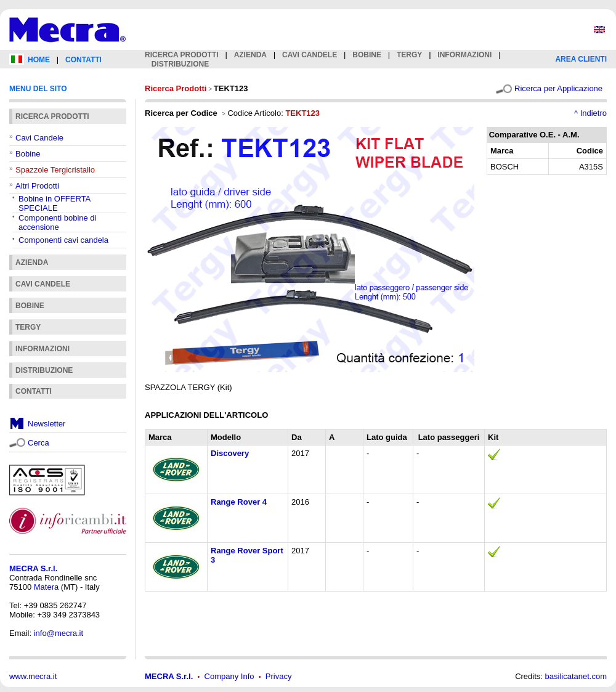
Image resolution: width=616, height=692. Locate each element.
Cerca (38, 443)
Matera (46, 587)
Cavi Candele (39, 138)
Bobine (28, 154)
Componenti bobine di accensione (57, 222)
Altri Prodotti (37, 186)
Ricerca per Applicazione (558, 88)
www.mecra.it (33, 676)
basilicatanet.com (576, 676)
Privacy (279, 676)
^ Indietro (590, 113)
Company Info (229, 676)
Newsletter (47, 424)
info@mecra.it (59, 633)
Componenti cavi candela (63, 240)
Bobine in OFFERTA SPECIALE (55, 203)
